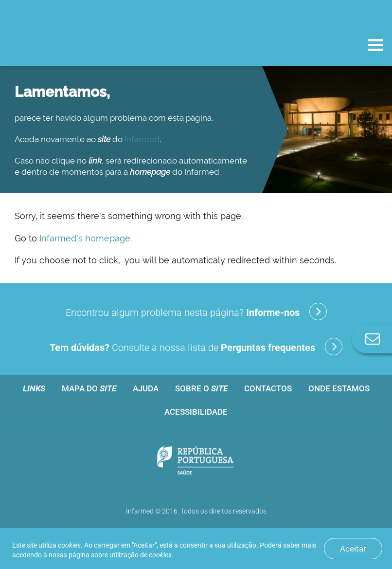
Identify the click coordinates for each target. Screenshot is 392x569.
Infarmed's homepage (85, 238)
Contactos (268, 388)
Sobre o (201, 388)
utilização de (141, 555)
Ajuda (146, 388)
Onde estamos (339, 388)
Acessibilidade (196, 412)
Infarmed (142, 139)
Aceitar (353, 549)
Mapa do (89, 388)
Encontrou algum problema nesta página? (196, 312)
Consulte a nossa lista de (196, 347)
